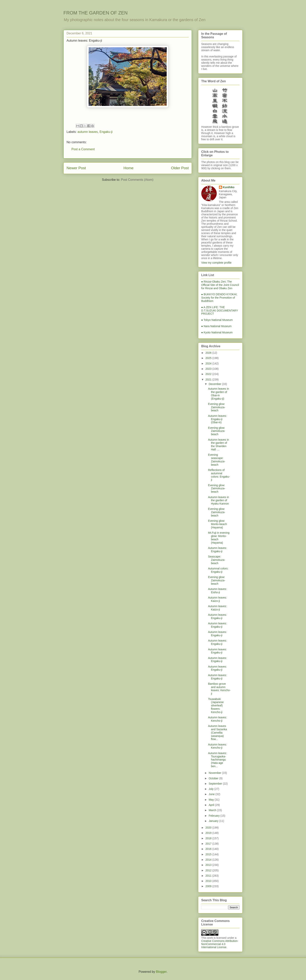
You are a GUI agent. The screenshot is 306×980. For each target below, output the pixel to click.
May (212, 800)
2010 (209, 881)
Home (129, 168)
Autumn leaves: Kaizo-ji (217, 599)
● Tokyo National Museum (217, 320)
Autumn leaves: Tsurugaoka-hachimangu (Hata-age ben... (217, 760)
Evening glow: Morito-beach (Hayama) (217, 524)
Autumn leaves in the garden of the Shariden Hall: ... (218, 445)
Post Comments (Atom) (137, 180)
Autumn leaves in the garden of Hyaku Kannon (218, 500)
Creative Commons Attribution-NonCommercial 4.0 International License (220, 944)
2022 (209, 374)
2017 (209, 844)
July (211, 789)
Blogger (161, 972)
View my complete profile (216, 263)
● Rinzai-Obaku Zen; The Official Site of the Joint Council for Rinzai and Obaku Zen (220, 285)
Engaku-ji (106, 132)
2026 (209, 353)
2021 (209, 379)
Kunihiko (229, 187)
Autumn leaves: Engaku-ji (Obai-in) (217, 419)
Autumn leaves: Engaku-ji (217, 550)
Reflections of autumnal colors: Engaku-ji (219, 475)
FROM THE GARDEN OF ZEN (96, 13)
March (213, 810)
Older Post (180, 168)
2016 (209, 849)
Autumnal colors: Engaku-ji (218, 570)
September (216, 784)
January (214, 821)
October (214, 778)
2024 (209, 363)
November (215, 773)
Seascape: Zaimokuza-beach (217, 560)
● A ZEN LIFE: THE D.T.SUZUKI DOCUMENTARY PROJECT (220, 311)
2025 (209, 358)
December (215, 384)
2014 (209, 860)
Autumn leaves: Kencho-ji (217, 719)
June (212, 794)
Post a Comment (83, 149)
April (212, 805)
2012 (209, 870)
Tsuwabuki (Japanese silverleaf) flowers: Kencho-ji (216, 706)
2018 (209, 838)
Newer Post (76, 168)
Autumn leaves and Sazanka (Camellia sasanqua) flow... (217, 733)
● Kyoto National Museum (217, 332)
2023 (209, 369)
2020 (209, 828)
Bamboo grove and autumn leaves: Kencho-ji (219, 689)
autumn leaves (88, 132)
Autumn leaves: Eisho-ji (217, 591)
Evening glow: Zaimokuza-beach (217, 407)
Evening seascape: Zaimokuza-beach (217, 460)
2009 (209, 886)
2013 (209, 865)
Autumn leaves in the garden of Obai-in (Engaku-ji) (218, 394)
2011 (209, 876)
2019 (209, 833)
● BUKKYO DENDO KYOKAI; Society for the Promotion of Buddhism (219, 298)
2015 (209, 854)
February (214, 816)
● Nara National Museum (216, 326)
